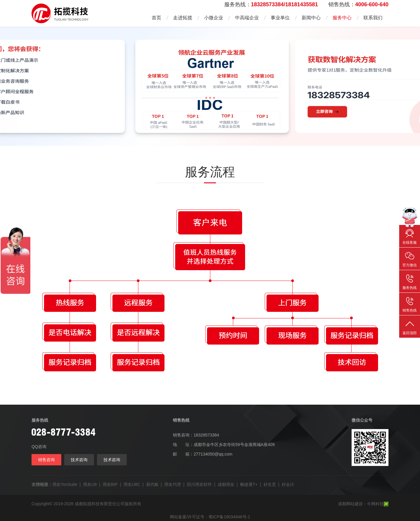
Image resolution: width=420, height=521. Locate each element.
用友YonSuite (65, 484)
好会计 (288, 484)
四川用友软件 (199, 484)
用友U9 (90, 484)
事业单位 (280, 18)
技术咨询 (79, 460)
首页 (156, 18)
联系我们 (373, 18)
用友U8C (132, 484)
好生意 (270, 484)
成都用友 (226, 484)
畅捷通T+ (249, 484)
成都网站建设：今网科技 (363, 504)
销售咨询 (46, 460)
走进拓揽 (183, 18)
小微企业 (214, 18)
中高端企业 (247, 18)
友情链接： (42, 484)
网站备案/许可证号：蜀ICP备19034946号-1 (210, 517)
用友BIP (110, 484)
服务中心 (342, 18)
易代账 (152, 484)
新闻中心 (311, 18)
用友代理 (173, 484)
